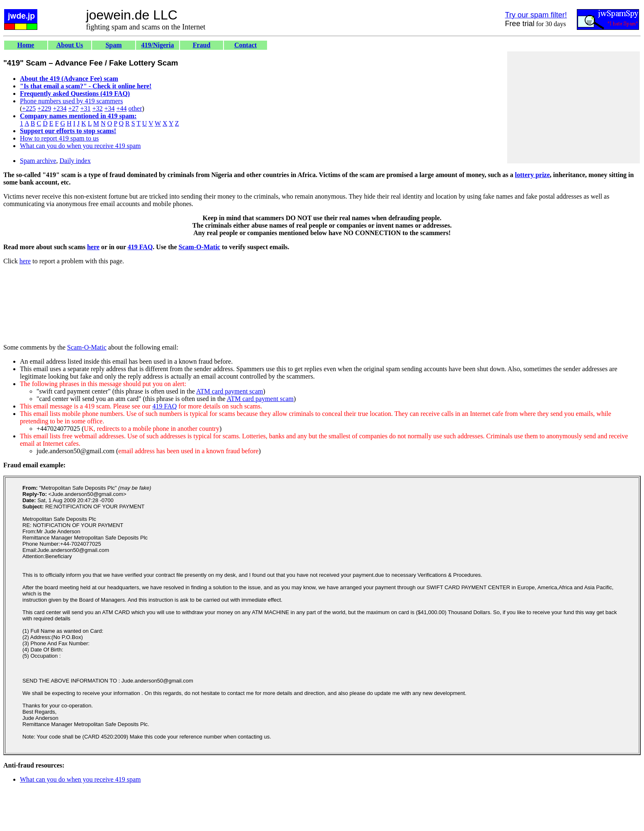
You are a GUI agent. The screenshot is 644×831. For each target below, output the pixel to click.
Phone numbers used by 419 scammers (71, 101)
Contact (245, 45)
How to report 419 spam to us (59, 138)
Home (26, 45)
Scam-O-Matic (199, 247)
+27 (73, 108)
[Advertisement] (574, 107)
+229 (44, 108)
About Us (70, 45)
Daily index (75, 161)
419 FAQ (140, 247)
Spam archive (38, 161)
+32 (97, 108)
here (93, 247)
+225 (29, 108)
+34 (110, 108)
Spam (113, 45)
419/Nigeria (157, 45)
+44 (122, 108)
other (135, 108)
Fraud (202, 45)
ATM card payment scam (230, 391)
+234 (60, 108)
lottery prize (532, 175)
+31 (85, 108)
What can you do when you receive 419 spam (80, 146)
